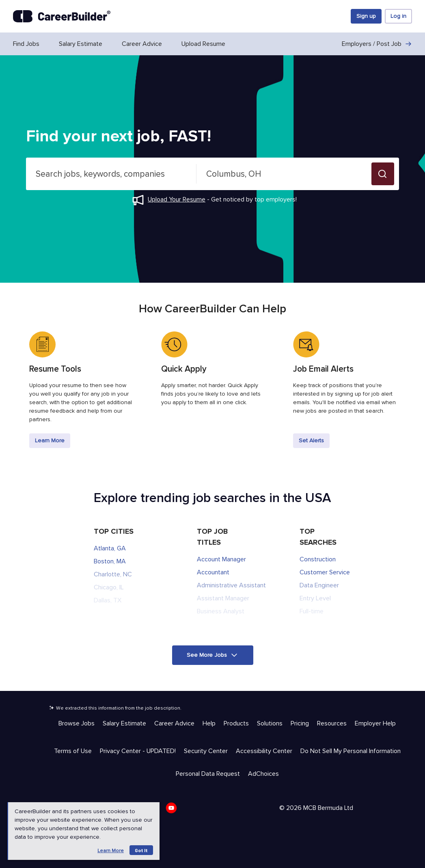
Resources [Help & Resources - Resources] (332, 723)
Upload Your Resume (177, 199)
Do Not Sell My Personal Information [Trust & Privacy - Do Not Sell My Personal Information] (351, 751)
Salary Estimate (81, 44)
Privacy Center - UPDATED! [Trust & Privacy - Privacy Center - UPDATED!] (138, 751)
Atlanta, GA (110, 548)
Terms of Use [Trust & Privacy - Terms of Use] (73, 751)
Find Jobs (26, 44)
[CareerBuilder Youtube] (174, 810)
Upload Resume (203, 44)
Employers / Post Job (377, 44)
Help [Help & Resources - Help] (209, 723)
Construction (318, 559)
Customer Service (325, 572)
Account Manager (221, 559)
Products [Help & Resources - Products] (236, 723)
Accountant (213, 572)
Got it (141, 850)
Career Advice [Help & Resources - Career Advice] (174, 723)
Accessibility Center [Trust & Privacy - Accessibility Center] (264, 751)
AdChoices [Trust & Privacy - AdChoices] (263, 774)
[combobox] (111, 174)
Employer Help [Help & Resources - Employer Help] (375, 723)
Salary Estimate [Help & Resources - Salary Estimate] (124, 723)
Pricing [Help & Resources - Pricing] (300, 723)
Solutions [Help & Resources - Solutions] (270, 723)
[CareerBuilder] (62, 16)
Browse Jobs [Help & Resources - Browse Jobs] (77, 723)
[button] (383, 174)
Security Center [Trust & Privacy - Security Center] (206, 751)
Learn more (111, 851)
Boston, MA (110, 561)
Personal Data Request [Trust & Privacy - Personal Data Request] (208, 774)
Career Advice (142, 44)
